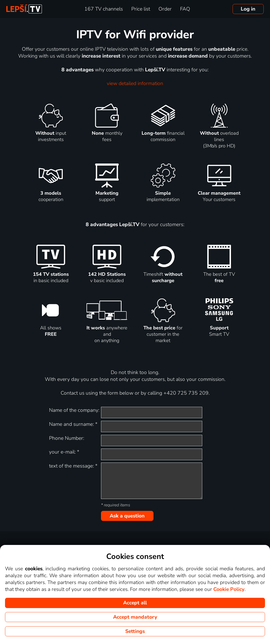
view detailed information (135, 83)
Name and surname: (73, 424)
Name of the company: (74, 410)
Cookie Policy (229, 589)
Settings (135, 631)
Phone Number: (67, 438)
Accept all (135, 603)
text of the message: (73, 466)
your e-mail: (64, 452)
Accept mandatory (135, 617)
